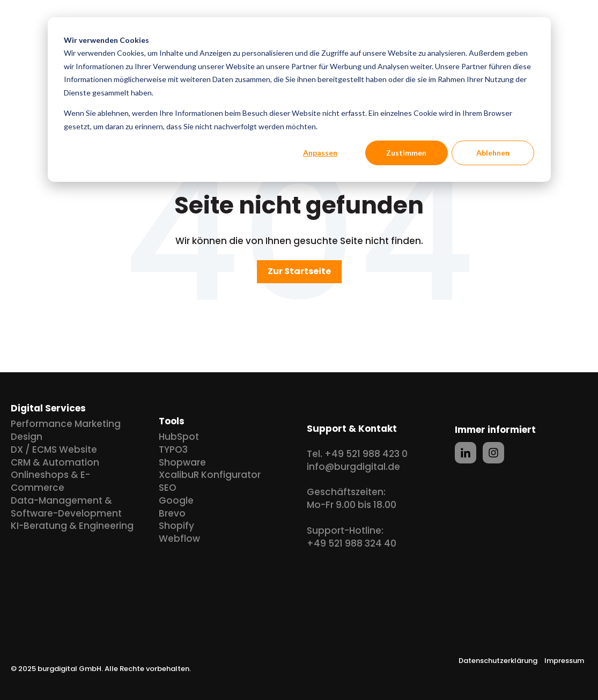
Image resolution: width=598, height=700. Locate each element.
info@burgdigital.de (353, 467)
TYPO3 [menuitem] (173, 450)
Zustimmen (406, 153)
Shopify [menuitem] (176, 526)
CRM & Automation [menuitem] (55, 462)
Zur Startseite (299, 271)
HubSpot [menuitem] (179, 437)
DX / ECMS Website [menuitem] (54, 450)
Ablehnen (493, 153)
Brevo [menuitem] (172, 513)
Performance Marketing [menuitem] (66, 424)
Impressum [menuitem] (564, 661)
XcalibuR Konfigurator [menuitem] (210, 475)
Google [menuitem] (176, 500)
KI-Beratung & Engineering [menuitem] (72, 526)
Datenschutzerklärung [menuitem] (498, 661)
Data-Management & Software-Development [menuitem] (66, 507)
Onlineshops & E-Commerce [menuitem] (50, 481)
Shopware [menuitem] (182, 462)
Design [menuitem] (27, 437)
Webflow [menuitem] (179, 539)
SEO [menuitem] (168, 488)
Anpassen (320, 153)
